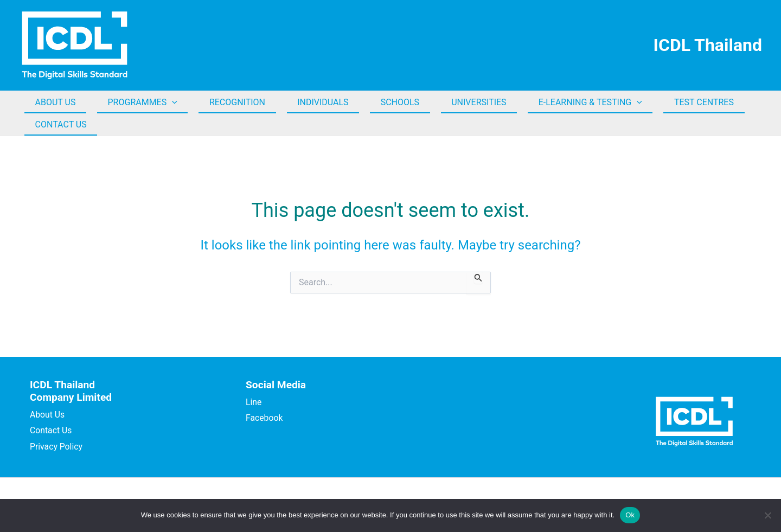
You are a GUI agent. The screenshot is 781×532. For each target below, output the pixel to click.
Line (254, 402)
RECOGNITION (228, 102)
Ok (630, 515)
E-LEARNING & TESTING (565, 102)
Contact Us (51, 430)
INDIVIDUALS (309, 102)
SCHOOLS (383, 102)
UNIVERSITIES (457, 102)
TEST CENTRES (675, 102)
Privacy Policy (57, 447)
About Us (47, 415)
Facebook (264, 418)
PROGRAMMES (137, 102)
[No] (767, 515)
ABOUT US (53, 102)
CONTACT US (59, 124)
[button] (167, 102)
